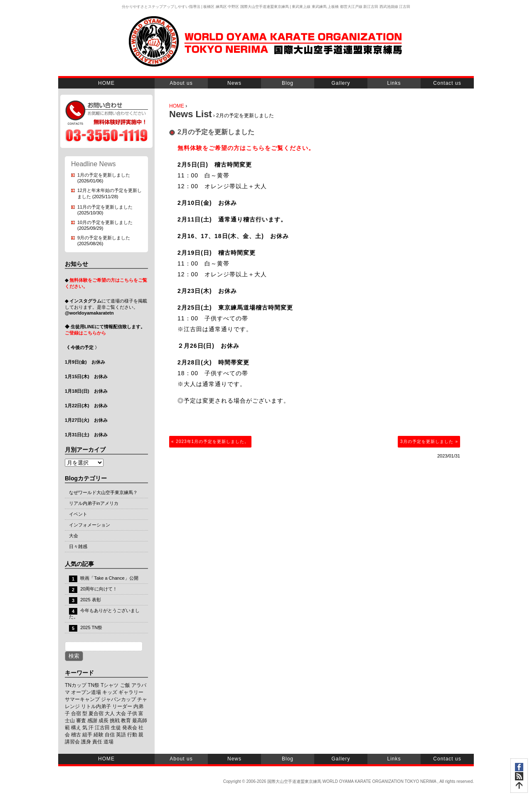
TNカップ (76, 685)
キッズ (110, 692)
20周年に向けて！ (99, 589)
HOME (106, 83)
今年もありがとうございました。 (104, 614)
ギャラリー (131, 692)
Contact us (447, 83)
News (234, 83)
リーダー (122, 706)
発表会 (130, 728)
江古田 (102, 728)
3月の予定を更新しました (427, 442)
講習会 (72, 742)
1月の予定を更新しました (104, 175)
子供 (132, 713)
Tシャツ (110, 685)
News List (191, 114)
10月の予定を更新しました (105, 222)
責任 (97, 742)
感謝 (92, 721)
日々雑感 (78, 546)
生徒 (116, 728)
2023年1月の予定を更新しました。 (212, 442)
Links (394, 83)
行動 (132, 735)
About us (181, 83)
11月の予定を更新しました (105, 207)
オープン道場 (86, 692)
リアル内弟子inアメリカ (94, 503)
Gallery (341, 83)
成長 (103, 721)
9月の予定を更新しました (104, 238)
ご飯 (125, 685)
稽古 (76, 735)
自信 (110, 735)
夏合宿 (96, 713)
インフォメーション (90, 525)
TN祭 (94, 685)
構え (76, 728)
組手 (87, 735)
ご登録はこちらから (85, 333)
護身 (86, 742)
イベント (78, 514)
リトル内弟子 (96, 706)
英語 (121, 735)
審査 (81, 721)
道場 (108, 742)
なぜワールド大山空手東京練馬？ (103, 492)
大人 (110, 713)
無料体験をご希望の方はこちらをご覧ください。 (246, 148)
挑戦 (115, 721)
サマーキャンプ (82, 699)
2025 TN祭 (91, 627)
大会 (74, 536)
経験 (99, 735)
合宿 (76, 713)
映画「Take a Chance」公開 (109, 578)
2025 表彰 (91, 600)
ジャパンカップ (118, 699)
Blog (288, 83)
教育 (126, 721)
